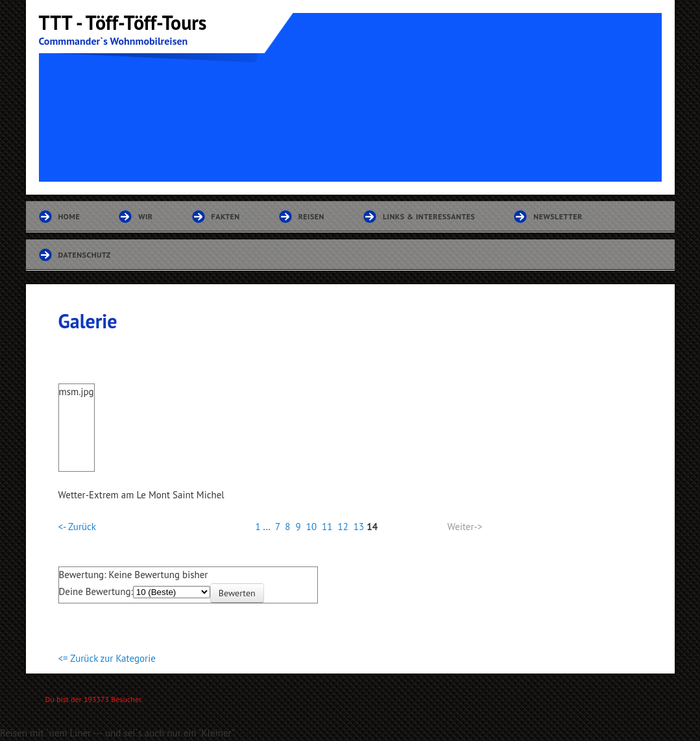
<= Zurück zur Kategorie (107, 658)
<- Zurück (77, 527)
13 (359, 527)
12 (343, 527)
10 (311, 527)
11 (327, 527)
